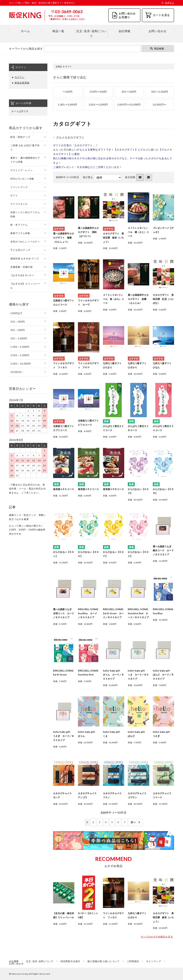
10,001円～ (17, 372)
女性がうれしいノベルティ (25, 242)
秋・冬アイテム (19, 225)
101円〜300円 (98, 92)
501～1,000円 (19, 338)
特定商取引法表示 (70, 961)
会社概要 (14, 961)
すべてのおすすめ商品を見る (157, 937)
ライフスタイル (19, 204)
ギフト (14, 195)
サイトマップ (154, 961)
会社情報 (124, 31)
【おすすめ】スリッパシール (25, 286)
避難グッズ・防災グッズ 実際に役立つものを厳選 (27, 517)
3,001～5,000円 (20, 355)
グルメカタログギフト (70, 137)
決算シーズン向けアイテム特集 (25, 214)
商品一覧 (58, 31)
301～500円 (18, 330)
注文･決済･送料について (91, 33)
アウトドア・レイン (21, 170)
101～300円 (18, 322)
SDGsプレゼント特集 (22, 179)
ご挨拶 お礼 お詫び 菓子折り (25, 147)
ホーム (25, 31)
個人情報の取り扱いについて (103, 961)
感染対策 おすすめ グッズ (25, 258)
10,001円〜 (159, 105)
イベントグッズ (19, 187)
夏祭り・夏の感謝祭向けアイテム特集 (25, 160)
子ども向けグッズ (20, 250)
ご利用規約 (133, 961)
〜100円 (68, 92)
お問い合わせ (158, 31)
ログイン (168, 3)
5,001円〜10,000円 (129, 105)
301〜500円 (129, 92)
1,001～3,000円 (20, 347)
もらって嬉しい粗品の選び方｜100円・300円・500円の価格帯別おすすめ (27, 530)
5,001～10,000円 (21, 364)
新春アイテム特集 (20, 233)
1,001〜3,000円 (68, 105)
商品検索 (157, 48)
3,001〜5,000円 (98, 105)
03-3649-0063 (69, 12)
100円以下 (16, 313)
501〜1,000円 (160, 92)
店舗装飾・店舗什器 (21, 267)
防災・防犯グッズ (20, 137)
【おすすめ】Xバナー (22, 275)
